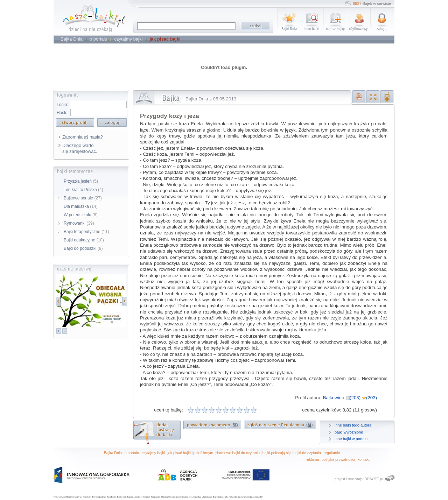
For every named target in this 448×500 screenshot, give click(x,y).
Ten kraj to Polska (83, 190)
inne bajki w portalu (351, 439)
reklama (312, 459)
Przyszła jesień (81, 181)
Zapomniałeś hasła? (83, 137)
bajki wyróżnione (349, 432)
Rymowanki (79, 223)
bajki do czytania (307, 453)
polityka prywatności (338, 459)
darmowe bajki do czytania (238, 453)
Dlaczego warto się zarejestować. (80, 148)
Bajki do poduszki (83, 248)
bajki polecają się (277, 453)
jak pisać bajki (179, 453)
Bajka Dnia (113, 453)
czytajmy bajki (153, 453)
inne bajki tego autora (353, 425)
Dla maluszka (81, 206)
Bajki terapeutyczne (86, 232)
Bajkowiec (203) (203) (350, 398)
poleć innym (203, 453)
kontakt (364, 459)
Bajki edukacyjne (84, 240)
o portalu (132, 453)
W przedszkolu (81, 215)
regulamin (332, 453)
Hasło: (63, 113)
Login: (62, 105)
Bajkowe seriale (83, 198)
